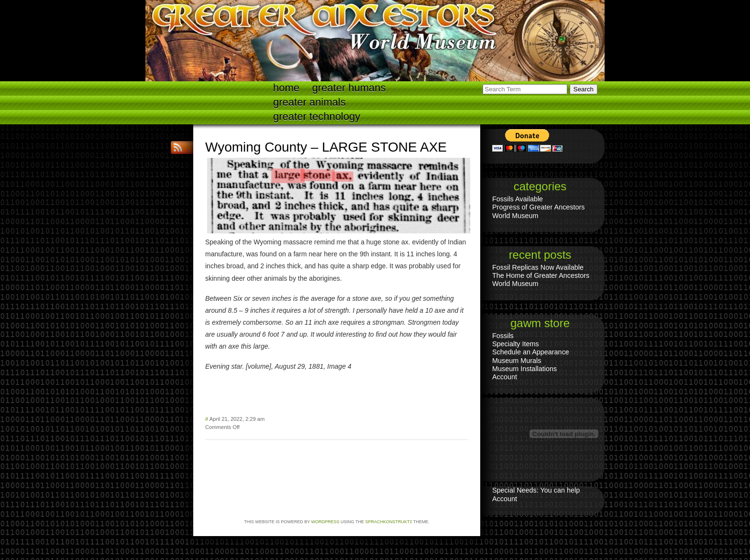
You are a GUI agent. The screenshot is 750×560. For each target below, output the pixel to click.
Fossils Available (518, 199)
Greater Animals (309, 102)
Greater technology (317, 116)
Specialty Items (516, 344)
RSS (179, 148)
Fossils (503, 336)
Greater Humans (349, 88)
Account (505, 377)
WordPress (325, 522)
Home (286, 88)
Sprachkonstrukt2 (388, 522)
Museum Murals (517, 361)
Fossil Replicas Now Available (538, 267)
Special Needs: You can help (536, 490)
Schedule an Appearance (531, 352)
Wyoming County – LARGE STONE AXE (326, 147)
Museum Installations (524, 369)
